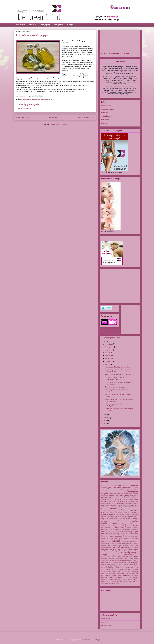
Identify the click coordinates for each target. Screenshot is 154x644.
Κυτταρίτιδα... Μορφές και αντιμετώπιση (118, 367)
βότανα (112, 505)
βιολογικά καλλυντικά (120, 503)
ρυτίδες (119, 549)
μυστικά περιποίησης (116, 537)
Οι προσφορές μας (108, 109)
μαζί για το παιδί (113, 531)
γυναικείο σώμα (113, 507)
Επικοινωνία (105, 113)
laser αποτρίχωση (108, 578)
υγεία (131, 557)
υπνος (131, 559)
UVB (115, 583)
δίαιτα (136, 507)
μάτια (119, 533)
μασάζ (103, 533)
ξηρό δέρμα (135, 537)
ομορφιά (70, 25)
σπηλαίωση (135, 551)
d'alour (103, 571)
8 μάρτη (104, 486)
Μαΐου (108, 359)
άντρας (136, 494)
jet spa (129, 576)
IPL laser (105, 575)
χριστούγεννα (134, 564)
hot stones (118, 573)
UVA (112, 583)
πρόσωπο (134, 547)
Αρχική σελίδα (54, 117)
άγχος (109, 486)
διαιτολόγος (105, 509)
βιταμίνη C (135, 503)
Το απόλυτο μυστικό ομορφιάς (115, 387)
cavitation (107, 569)
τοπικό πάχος (129, 555)
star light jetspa (128, 582)
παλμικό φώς (117, 545)
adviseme (104, 622)
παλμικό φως (106, 545)
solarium (104, 582)
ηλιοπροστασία (106, 516)
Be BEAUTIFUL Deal (132, 568)
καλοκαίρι (112, 520)
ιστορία (120, 518)
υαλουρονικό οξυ (123, 557)
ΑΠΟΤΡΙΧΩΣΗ (126, 53)
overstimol (111, 580)
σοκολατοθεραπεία (115, 551)
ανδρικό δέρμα (114, 492)
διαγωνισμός (129, 507)
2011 (106, 421)
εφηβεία (116, 515)
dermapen (108, 571)
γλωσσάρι (124, 505)
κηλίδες (136, 520)
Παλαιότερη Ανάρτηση (86, 117)
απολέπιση (105, 496)
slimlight (136, 580)
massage (136, 578)
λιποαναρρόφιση (126, 529)
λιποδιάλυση (135, 529)
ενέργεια (112, 513)
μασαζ (136, 531)
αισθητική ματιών (107, 488)
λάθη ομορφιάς (125, 524)
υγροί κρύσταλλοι (112, 559)
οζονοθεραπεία (105, 539)
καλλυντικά (104, 520)
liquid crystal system (127, 578)
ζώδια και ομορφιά (124, 515)
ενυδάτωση (135, 513)
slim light (129, 580)
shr (125, 580)
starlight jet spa (106, 583)
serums (121, 580)
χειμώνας (127, 564)
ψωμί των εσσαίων (128, 566)
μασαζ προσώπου (111, 533)
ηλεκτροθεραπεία (134, 515)
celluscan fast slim (124, 570)
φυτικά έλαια (131, 560)
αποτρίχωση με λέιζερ (119, 498)
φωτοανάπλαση (114, 562)
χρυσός (103, 566)
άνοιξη (126, 492)
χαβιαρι (113, 564)
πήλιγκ (131, 545)
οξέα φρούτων (127, 541)
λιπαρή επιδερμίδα (115, 529)
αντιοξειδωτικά (129, 494)
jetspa (133, 576)
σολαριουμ (126, 551)
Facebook (105, 123)
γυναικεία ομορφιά (27, 99)
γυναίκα (129, 505)
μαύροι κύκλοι (134, 533)
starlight (136, 581)
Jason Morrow (86, 640)
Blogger (98, 640)
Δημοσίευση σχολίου (25, 108)
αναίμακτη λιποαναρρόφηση (110, 490)
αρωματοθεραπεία (107, 503)
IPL (137, 573)
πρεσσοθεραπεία (106, 547)
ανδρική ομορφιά (126, 490)
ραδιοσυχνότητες (111, 549)
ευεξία (111, 514)
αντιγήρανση (133, 492)
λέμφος (129, 528)
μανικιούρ (131, 531)
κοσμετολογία (113, 522)
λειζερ (114, 526)
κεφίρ (131, 520)
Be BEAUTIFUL (119, 568)
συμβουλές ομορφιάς (45, 99)
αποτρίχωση (45, 25)
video (118, 583)
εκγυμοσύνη (135, 509)
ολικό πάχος (114, 539)
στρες (119, 553)
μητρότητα (131, 535)
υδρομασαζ (120, 559)
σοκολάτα (104, 551)
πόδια (137, 545)
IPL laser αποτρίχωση (118, 575)
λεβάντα (110, 526)
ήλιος (113, 516)
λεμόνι (131, 526)
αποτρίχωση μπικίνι (107, 500)
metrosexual (105, 580)
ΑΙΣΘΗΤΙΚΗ (113, 53)
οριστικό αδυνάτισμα (115, 543)
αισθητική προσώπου (122, 488)
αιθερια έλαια (126, 486)
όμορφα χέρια (106, 541)
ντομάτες (125, 537)
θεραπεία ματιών (127, 516)
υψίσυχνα (136, 559)
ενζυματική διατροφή (123, 513)
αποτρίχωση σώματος (120, 500)
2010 (106, 424)
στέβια (115, 553)
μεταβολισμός (119, 535)
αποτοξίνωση (113, 496)
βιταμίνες (130, 503)
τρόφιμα (103, 557)
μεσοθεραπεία (111, 535)
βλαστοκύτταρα (105, 505)
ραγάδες (104, 549)
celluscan (114, 570)
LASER (137, 53)
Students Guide (106, 626)
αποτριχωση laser (122, 501)
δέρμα (121, 507)
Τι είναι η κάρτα (120, 61)
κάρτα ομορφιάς (122, 520)
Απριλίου (109, 362)
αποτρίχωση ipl (111, 501)
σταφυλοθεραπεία (107, 553)
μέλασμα (104, 535)
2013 (106, 415)
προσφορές (125, 547)
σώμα (110, 555)
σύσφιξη (104, 555)
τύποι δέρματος (111, 557)
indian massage (130, 573)
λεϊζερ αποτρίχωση (123, 526)
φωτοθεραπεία (106, 564)
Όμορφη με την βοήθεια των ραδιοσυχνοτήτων (114, 378)
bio (102, 570)
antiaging (110, 568)
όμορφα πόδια (134, 539)
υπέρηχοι (126, 559)
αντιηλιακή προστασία (109, 494)
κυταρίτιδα (105, 524)
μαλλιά (126, 531)
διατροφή (112, 509)
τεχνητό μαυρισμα (118, 555)
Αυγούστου (109, 350)
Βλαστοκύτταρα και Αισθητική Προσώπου (119, 375)
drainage (114, 571)
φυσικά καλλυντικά (121, 560)
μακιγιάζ (121, 531)
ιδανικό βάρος (113, 518)
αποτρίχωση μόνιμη (132, 498)
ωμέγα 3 (136, 566)
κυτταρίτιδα (58, 25)
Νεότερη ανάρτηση (23, 117)
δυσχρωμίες (120, 509)
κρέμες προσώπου (123, 522)
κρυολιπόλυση (134, 522)
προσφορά (116, 547)
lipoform (119, 578)
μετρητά (125, 535)
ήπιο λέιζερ (118, 516)
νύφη (129, 537)
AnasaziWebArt (106, 619)
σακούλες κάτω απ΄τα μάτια (130, 549)
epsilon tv (120, 571)
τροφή (137, 555)
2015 (106, 341)
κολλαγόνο (105, 522)
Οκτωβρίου (109, 344)
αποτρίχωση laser (133, 501)
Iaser (123, 573)
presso (117, 580)
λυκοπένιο (104, 531)
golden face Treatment (108, 573)
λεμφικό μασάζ (119, 528)
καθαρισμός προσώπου (131, 518)
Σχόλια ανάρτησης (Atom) (59, 124)
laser (137, 576)
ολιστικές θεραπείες (124, 539)
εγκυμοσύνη (128, 509)
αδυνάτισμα (21, 25)
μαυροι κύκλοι (125, 533)
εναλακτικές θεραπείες (123, 511)
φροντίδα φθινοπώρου (108, 560)
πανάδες (125, 545)
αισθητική (33, 25)
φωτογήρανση (123, 562)
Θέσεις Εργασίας (107, 116)
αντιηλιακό (120, 494)
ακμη (133, 488)
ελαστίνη (104, 511)
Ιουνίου (108, 356)
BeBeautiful (105, 120)
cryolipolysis (135, 570)
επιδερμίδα (105, 514)
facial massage (134, 571)
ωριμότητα (104, 568)
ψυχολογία (119, 566)
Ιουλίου (108, 353)
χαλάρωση (120, 564)
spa (108, 581)
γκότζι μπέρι (117, 505)
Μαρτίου (108, 364)
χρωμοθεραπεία (111, 566)
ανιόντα (121, 492)
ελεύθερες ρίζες (111, 511)
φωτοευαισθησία (133, 562)
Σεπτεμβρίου (110, 347)
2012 (106, 418)
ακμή (137, 488)
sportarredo (113, 582)
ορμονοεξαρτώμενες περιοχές (130, 543)
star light (120, 581)
